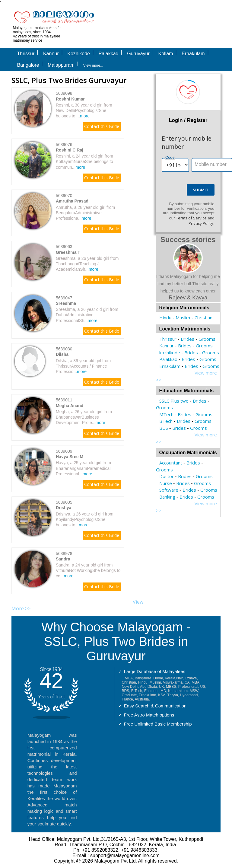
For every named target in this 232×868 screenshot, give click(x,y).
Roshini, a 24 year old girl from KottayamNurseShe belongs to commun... (84, 161)
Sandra (63, 559)
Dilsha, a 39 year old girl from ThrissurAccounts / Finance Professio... (83, 366)
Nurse (166, 483)
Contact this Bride (102, 126)
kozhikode (170, 353)
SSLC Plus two (174, 401)
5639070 (64, 196)
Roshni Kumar (70, 99)
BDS (164, 428)
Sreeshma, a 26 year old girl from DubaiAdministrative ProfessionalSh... (87, 315)
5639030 (64, 349)
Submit (201, 190)
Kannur (167, 346)
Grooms (207, 339)
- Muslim (181, 318)
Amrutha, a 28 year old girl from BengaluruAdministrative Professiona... (85, 213)
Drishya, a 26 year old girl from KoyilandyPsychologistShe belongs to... (85, 519)
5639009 (64, 451)
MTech (166, 414)
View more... (93, 65)
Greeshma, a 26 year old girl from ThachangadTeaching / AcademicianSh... (87, 264)
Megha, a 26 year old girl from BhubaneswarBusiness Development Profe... (84, 417)
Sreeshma (66, 303)
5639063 (64, 247)
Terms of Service (191, 218)
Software (169, 490)
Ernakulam (170, 366)
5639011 (64, 400)
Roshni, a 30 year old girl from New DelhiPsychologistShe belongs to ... (84, 110)
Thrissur (168, 339)
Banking (167, 497)
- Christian (202, 318)
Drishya (64, 508)
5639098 (64, 93)
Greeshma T (68, 252)
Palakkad (168, 359)
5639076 (64, 145)
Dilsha (62, 354)
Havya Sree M (70, 457)
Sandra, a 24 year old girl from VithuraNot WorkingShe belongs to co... (88, 570)
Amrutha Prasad (72, 201)
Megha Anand (70, 406)
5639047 (64, 298)
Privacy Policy (201, 223)
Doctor (167, 476)
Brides (188, 339)
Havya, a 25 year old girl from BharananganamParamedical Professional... (83, 468)
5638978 (64, 554)
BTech (166, 421)
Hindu (165, 318)
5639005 (64, 502)
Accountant (171, 463)
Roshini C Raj (70, 150)
